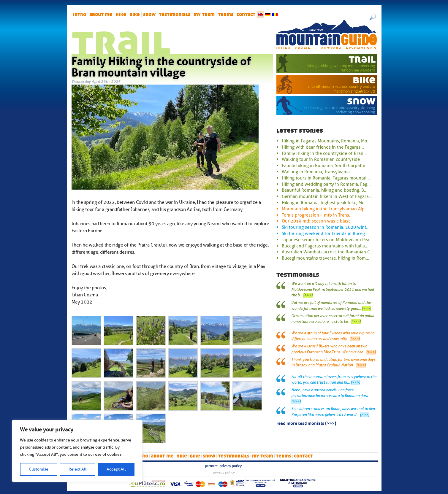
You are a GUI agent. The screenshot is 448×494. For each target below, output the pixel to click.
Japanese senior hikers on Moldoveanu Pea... (327, 240)
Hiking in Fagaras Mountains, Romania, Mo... (326, 141)
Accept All (116, 469)
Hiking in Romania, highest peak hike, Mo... (325, 203)
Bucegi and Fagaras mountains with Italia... (325, 246)
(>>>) (308, 295)
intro (80, 15)
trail (362, 59)
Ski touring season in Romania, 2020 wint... (326, 227)
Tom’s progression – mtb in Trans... (317, 215)
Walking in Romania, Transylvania (316, 172)
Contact (246, 15)
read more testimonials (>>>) (306, 423)
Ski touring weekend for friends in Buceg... (325, 234)
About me (101, 15)
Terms (226, 15)
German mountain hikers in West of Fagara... (327, 196)
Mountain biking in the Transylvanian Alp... (325, 209)
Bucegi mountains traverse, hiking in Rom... (326, 258)
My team (204, 15)
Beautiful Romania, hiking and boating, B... (325, 190)
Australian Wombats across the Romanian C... (328, 252)
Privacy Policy (231, 466)
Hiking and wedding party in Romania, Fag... (326, 184)
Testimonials (175, 15)
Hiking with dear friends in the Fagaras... (323, 147)
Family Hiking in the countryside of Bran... (324, 153)
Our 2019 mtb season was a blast (316, 221)
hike (121, 15)
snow (149, 15)
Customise (39, 469)
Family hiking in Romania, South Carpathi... (325, 166)
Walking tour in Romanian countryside (321, 159)
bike (135, 15)
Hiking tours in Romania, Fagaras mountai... (326, 178)
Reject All (77, 469)
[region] (77, 451)
